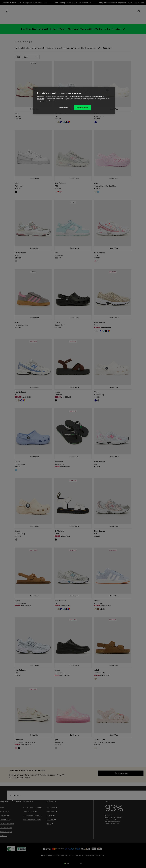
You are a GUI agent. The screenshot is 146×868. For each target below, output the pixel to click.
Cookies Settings (64, 108)
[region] (74, 101)
